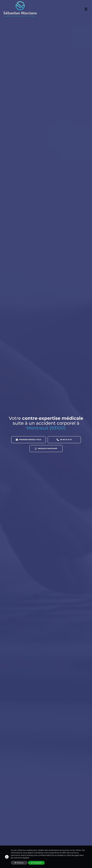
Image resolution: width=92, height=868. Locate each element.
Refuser (19, 863)
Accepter (36, 863)
